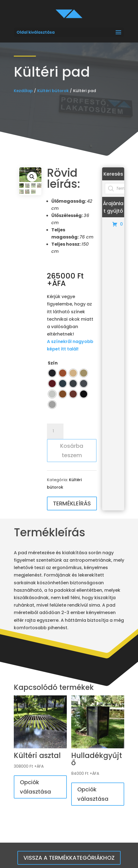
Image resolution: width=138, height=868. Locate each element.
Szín (53, 363)
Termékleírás (72, 503)
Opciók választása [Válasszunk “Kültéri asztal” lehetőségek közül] (35, 787)
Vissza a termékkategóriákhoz (69, 858)
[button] (32, 177)
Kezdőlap (23, 91)
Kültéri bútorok (53, 91)
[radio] (52, 373)
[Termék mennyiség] (55, 431)
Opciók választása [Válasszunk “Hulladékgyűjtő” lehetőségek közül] (93, 794)
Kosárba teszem (72, 451)
